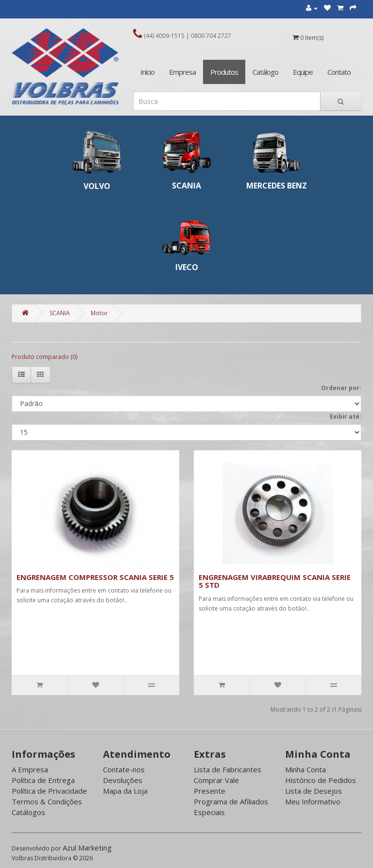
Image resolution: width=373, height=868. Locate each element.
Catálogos (28, 812)
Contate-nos (124, 769)
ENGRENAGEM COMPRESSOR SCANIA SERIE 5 (95, 577)
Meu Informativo (313, 801)
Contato (339, 72)
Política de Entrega (43, 780)
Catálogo (265, 72)
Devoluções (123, 780)
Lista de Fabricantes (228, 769)
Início (147, 72)
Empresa (182, 72)
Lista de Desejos (314, 791)
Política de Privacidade (49, 791)
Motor (99, 313)
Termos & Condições (47, 801)
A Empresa (30, 769)
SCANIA (60, 313)
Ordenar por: (341, 388)
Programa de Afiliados (231, 801)
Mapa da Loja (125, 791)
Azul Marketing (87, 848)
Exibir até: (346, 417)
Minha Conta (305, 769)
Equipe (303, 72)
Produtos (224, 72)
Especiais (209, 812)
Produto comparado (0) (44, 357)
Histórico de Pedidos (321, 780)
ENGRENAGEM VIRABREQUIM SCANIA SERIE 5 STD (275, 581)
